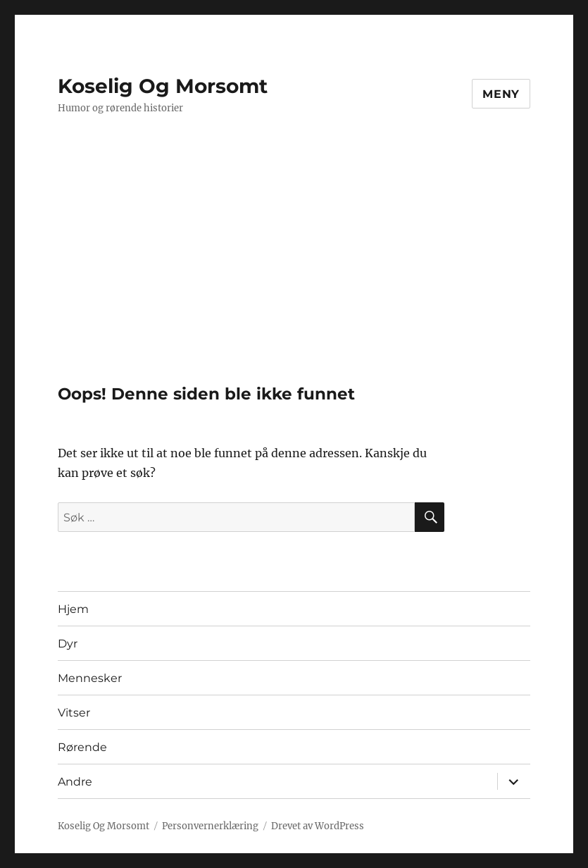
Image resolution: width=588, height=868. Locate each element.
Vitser (74, 713)
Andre (75, 782)
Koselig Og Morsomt (163, 86)
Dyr (68, 644)
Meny (501, 94)
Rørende (82, 747)
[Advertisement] (297, 280)
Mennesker (90, 678)
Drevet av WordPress (318, 826)
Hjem (73, 609)
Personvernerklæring (210, 826)
